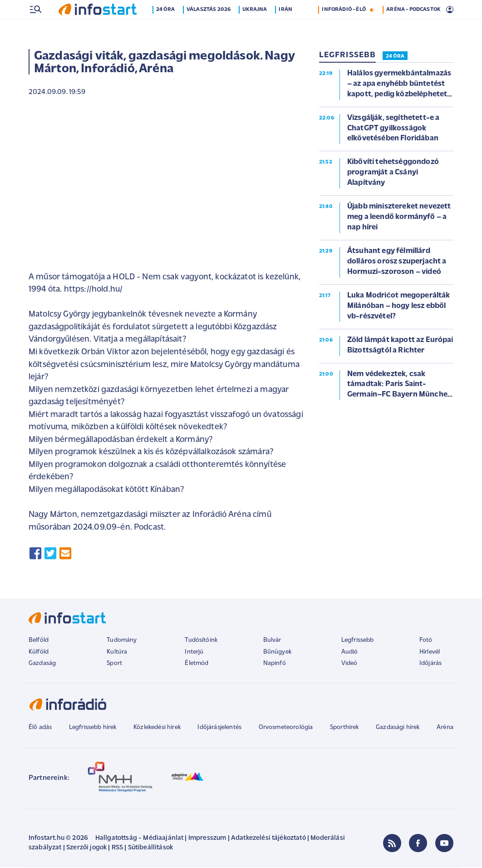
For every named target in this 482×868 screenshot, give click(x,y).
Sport (114, 664)
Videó (349, 664)
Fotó (426, 641)
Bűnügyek (277, 653)
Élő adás (40, 728)
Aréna (445, 728)
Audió (350, 653)
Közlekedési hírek (157, 728)
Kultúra (117, 653)
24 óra (165, 29)
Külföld (39, 653)
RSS (117, 849)
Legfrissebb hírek (93, 728)
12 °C (441, 10)
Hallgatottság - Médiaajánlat (139, 839)
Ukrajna (255, 29)
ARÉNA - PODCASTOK (413, 29)
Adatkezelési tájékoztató (268, 839)
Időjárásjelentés (219, 728)
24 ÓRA (395, 57)
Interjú (194, 653)
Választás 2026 (209, 29)
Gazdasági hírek (398, 728)
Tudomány (122, 641)
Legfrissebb (358, 641)
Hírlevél (430, 653)
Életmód (197, 664)
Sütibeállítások (150, 849)
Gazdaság (42, 664)
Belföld (39, 641)
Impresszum (207, 839)
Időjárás (430, 664)
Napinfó (275, 664)
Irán (285, 29)
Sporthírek (344, 728)
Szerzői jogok (86, 849)
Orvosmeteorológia (286, 728)
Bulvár (272, 641)
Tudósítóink (201, 641)
